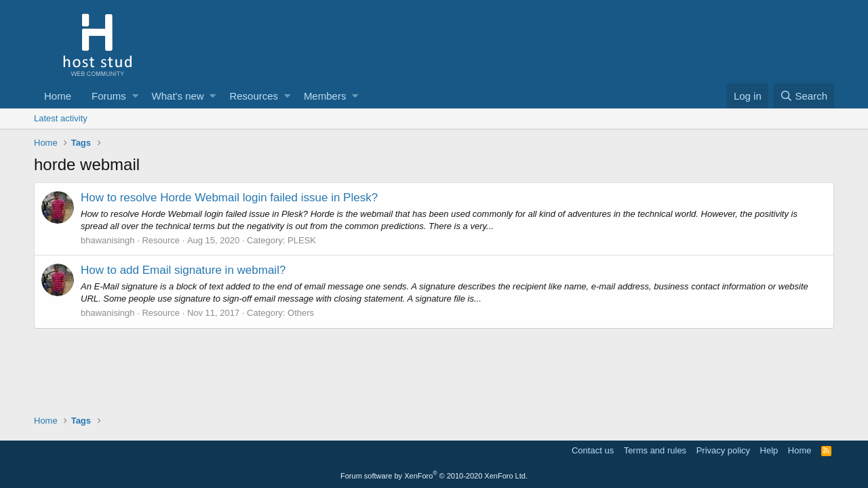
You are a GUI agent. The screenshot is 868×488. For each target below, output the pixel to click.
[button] (135, 96)
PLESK (302, 240)
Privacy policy (723, 450)
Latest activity (61, 118)
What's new (178, 96)
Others (301, 313)
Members (325, 96)
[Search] (804, 96)
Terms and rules (655, 450)
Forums (109, 96)
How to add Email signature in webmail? (183, 270)
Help (769, 450)
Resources (254, 96)
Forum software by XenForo (434, 476)
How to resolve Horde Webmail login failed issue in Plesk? (229, 198)
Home (58, 96)
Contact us (593, 450)
